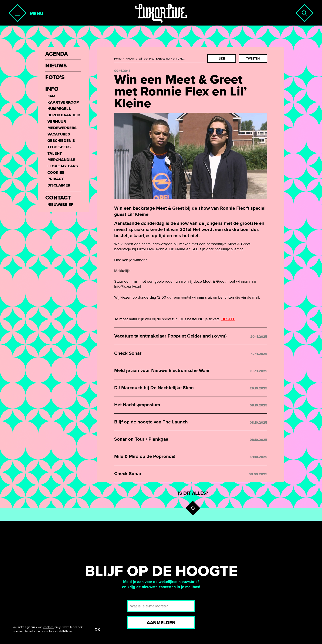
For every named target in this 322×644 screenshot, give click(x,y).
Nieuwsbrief (60, 205)
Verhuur (57, 121)
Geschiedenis (61, 141)
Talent (55, 153)
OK (97, 629)
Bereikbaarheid (64, 115)
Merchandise (61, 160)
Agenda (57, 54)
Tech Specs (59, 147)
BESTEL (228, 319)
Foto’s (55, 77)
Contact (58, 198)
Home (118, 59)
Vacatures (59, 134)
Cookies (56, 172)
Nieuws (130, 59)
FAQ (51, 96)
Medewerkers (62, 128)
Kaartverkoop (63, 102)
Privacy (56, 179)
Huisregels (59, 109)
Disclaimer (59, 185)
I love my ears (63, 166)
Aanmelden (161, 623)
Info (52, 89)
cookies (48, 627)
